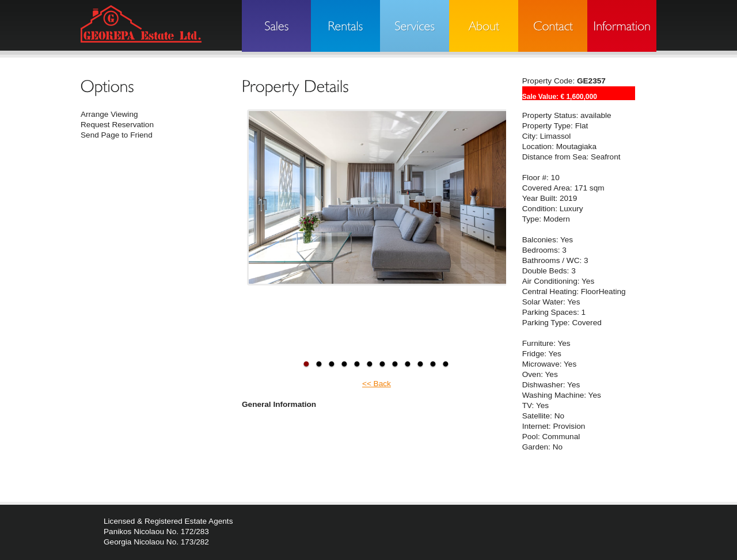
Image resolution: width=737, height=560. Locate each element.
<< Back (377, 384)
